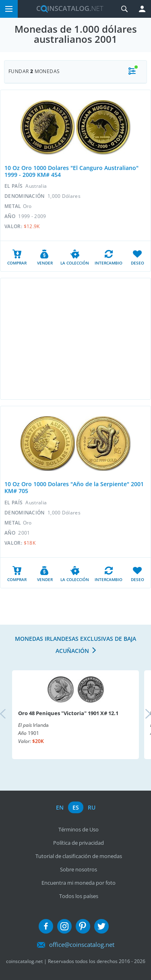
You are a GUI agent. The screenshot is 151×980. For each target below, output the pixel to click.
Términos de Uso (79, 829)
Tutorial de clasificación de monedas (79, 856)
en (60, 807)
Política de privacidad (79, 843)
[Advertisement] (75, 339)
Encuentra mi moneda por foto (79, 883)
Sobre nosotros (79, 869)
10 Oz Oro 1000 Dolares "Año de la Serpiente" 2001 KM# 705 (74, 487)
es (76, 807)
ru (92, 807)
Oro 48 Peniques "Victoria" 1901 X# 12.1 (68, 713)
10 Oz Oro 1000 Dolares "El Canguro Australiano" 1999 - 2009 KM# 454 (71, 171)
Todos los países (79, 896)
